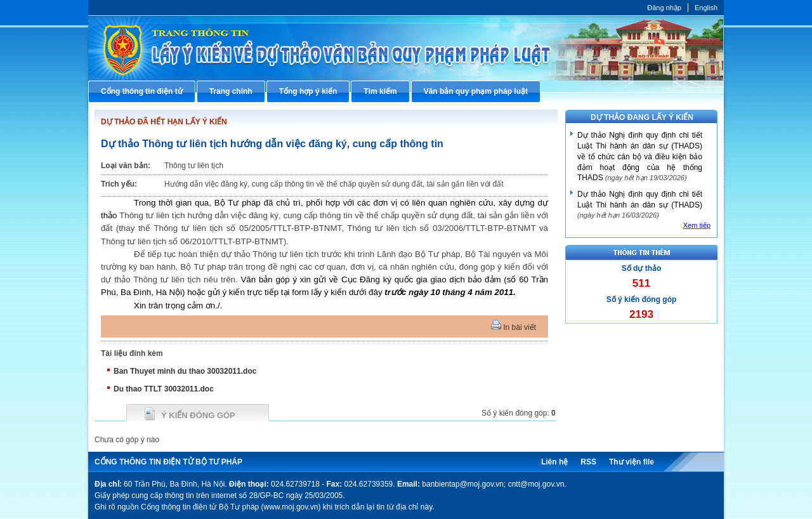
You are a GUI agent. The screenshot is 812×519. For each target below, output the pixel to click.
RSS (588, 462)
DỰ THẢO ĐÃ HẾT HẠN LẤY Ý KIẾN (164, 122)
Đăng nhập (664, 8)
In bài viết (514, 327)
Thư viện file (632, 462)
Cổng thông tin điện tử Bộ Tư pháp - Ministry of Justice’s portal (406, 48)
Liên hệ (554, 462)
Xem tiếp (697, 225)
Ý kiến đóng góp (198, 415)
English (706, 8)
